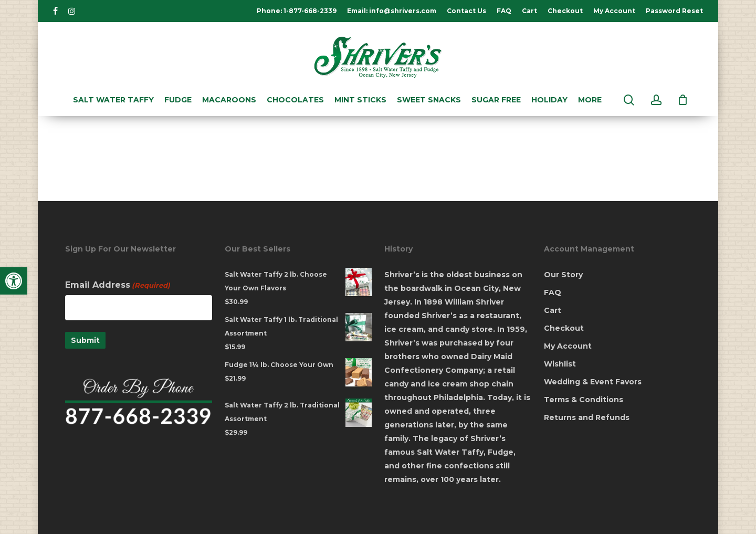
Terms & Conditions (584, 400)
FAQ (553, 292)
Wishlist (560, 364)
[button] (14, 281)
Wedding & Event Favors (593, 382)
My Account (568, 346)
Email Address (118, 285)
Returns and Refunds (587, 417)
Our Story (563, 275)
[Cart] (683, 100)
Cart (553, 310)
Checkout (564, 328)
